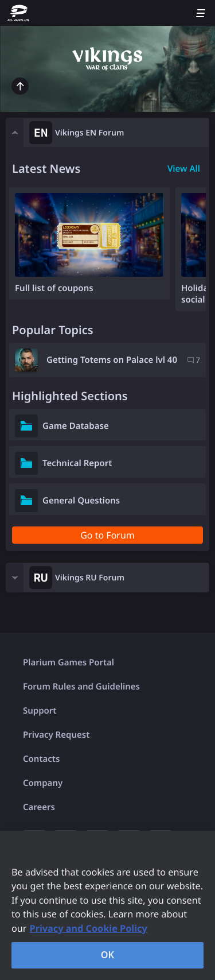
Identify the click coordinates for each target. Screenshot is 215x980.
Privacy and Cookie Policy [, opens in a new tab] (89, 928)
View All (184, 169)
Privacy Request (56, 735)
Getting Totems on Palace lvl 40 (112, 360)
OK (108, 955)
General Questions (81, 501)
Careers (39, 807)
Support (40, 711)
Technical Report (77, 463)
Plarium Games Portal (69, 663)
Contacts (41, 759)
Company (43, 783)
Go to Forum (107, 535)
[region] (107, 905)
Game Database (76, 426)
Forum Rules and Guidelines (81, 687)
